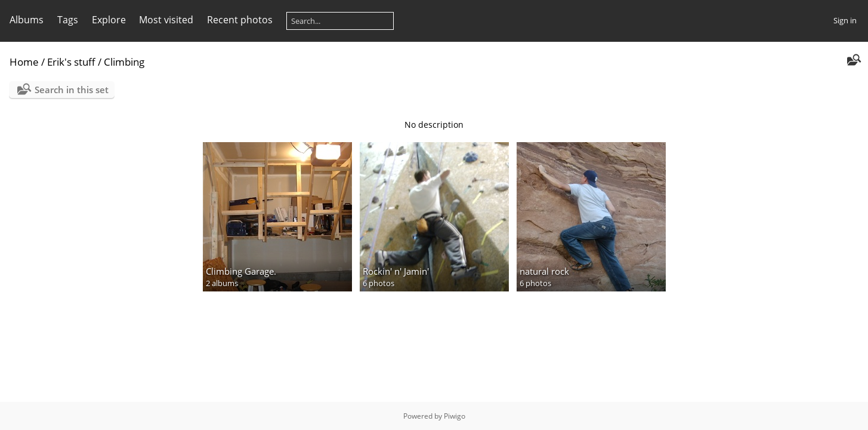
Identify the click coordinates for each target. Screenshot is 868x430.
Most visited (166, 20)
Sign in (845, 20)
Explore (109, 20)
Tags (68, 20)
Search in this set (72, 90)
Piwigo (455, 416)
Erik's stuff (71, 62)
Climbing (124, 62)
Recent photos (240, 20)
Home (24, 62)
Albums (27, 20)
